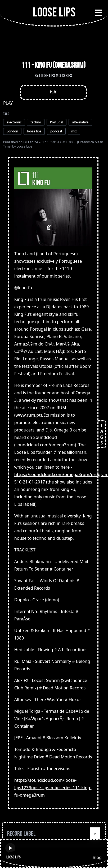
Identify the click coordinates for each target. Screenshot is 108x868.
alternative (80, 122)
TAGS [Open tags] (102, 434)
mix (74, 131)
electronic (14, 122)
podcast (56, 131)
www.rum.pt (28, 415)
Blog (97, 857)
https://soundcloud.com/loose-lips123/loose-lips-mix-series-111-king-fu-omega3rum (53, 788)
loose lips (34, 131)
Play (53, 92)
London (12, 131)
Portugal (57, 122)
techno (36, 122)
